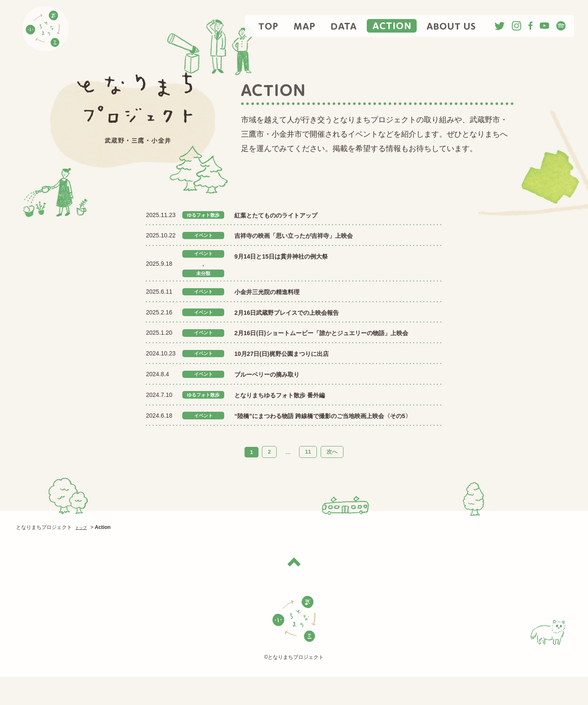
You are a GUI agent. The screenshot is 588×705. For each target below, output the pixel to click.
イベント (203, 236)
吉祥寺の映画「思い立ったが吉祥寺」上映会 (310, 235)
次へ (331, 481)
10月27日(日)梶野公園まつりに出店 (295, 370)
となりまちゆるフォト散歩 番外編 (301, 411)
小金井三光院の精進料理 (276, 296)
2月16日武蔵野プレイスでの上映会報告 (302, 317)
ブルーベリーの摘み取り (276, 391)
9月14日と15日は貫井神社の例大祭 (294, 256)
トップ (83, 556)
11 (308, 481)
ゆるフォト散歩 (208, 215)
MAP (305, 26)
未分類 (203, 277)
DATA (344, 26)
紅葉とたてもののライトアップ (297, 215)
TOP (269, 26)
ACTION (392, 26)
